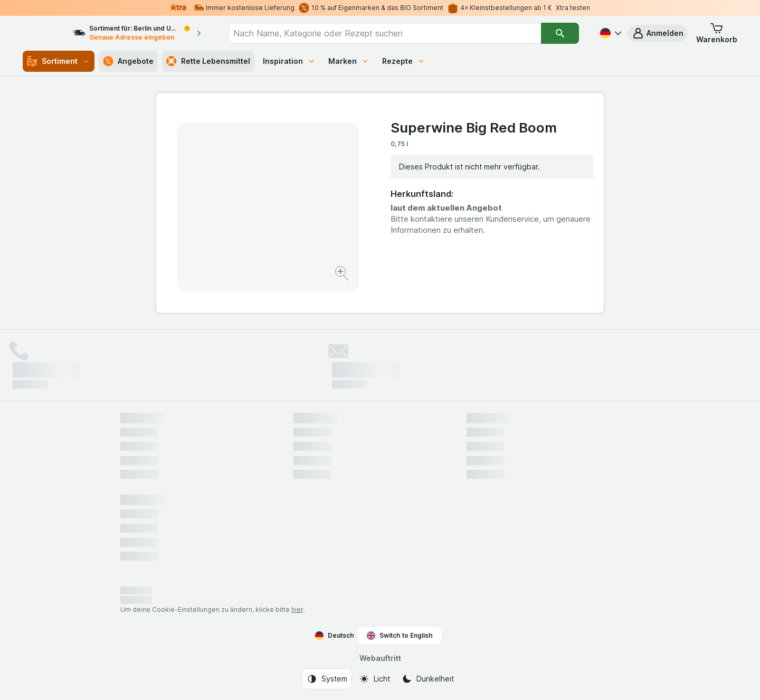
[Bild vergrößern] (343, 275)
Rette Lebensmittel (208, 61)
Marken (349, 61)
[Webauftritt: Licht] (374, 679)
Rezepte (404, 61)
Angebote (128, 61)
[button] (658, 33)
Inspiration (289, 61)
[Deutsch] (610, 33)
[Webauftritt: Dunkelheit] (428, 679)
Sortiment (59, 61)
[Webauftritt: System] (327, 679)
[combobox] (395, 33)
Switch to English (400, 636)
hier (297, 609)
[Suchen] (560, 33)
